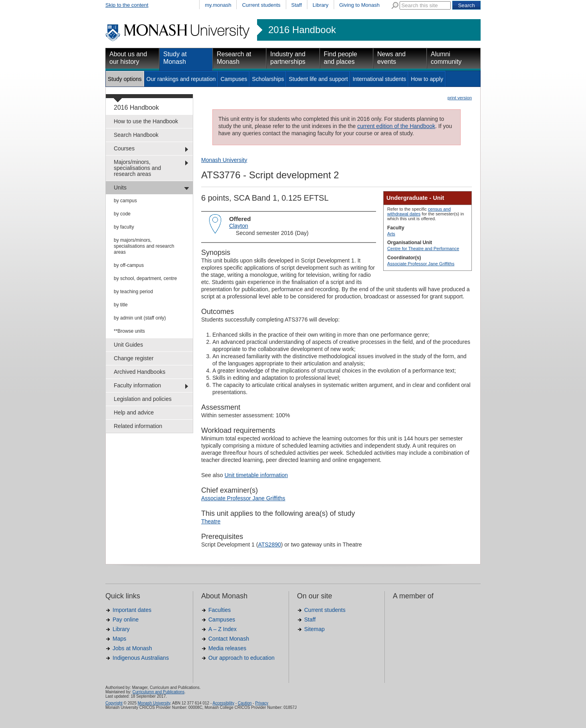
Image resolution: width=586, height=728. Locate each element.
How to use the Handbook (146, 121)
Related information (138, 426)
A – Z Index (223, 629)
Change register (134, 358)
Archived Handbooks (140, 372)
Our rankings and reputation (181, 79)
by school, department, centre (145, 278)
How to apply (427, 79)
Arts (391, 234)
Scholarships (268, 79)
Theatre (211, 521)
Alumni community (446, 58)
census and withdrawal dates (419, 211)
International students (379, 79)
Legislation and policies (143, 399)
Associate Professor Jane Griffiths (421, 264)
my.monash (218, 5)
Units (120, 187)
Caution (245, 703)
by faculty (124, 227)
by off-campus (129, 265)
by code (122, 214)
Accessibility (223, 703)
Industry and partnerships (288, 58)
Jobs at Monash (132, 648)
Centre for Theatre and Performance (423, 249)
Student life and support (318, 79)
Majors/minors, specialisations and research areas (137, 168)
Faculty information (137, 385)
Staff (297, 5)
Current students (261, 5)
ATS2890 (269, 545)
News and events (391, 58)
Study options (125, 79)
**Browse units (129, 331)
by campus (125, 201)
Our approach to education (242, 658)
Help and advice (134, 412)
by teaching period (133, 292)
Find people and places (341, 58)
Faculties (220, 610)
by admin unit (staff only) (140, 318)
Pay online (126, 619)
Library (321, 5)
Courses (124, 148)
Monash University (224, 160)
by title (121, 305)
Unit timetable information (256, 475)
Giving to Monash (359, 5)
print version (460, 98)
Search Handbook (136, 135)
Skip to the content (127, 5)
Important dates (132, 610)
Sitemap (314, 629)
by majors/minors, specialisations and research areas (144, 246)
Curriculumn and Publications (158, 692)
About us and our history (128, 58)
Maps (119, 639)
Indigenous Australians (141, 658)
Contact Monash (229, 639)
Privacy (262, 703)
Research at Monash (234, 58)
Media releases (227, 648)
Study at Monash (175, 58)
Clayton (239, 226)
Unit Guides (128, 345)
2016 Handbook (302, 30)
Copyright (114, 703)
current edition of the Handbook (396, 126)
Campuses (234, 79)
